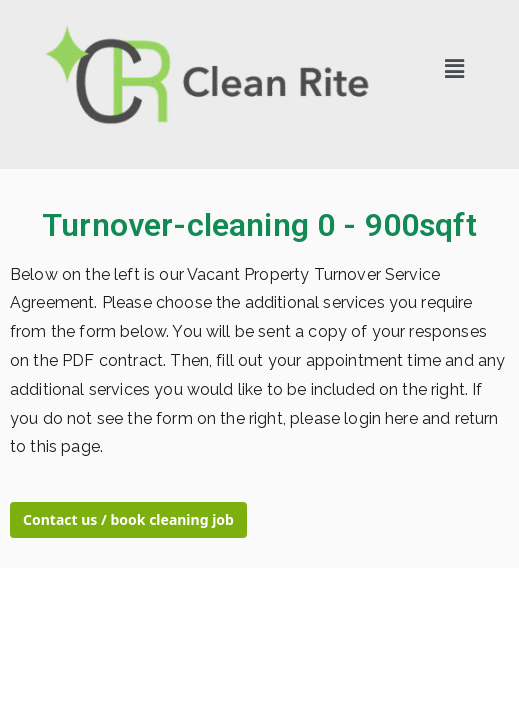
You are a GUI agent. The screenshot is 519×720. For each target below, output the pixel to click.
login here (381, 418)
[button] (454, 69)
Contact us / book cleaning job (128, 519)
